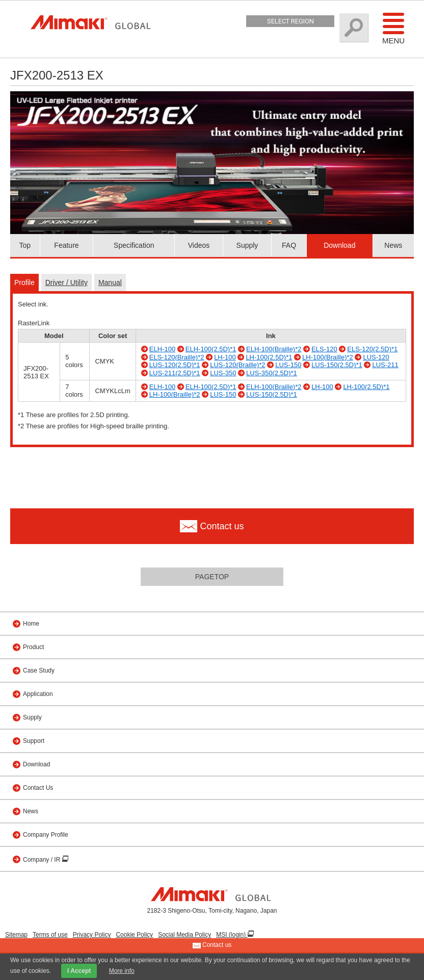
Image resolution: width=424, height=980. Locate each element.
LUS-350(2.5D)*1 (272, 373)
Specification (134, 245)
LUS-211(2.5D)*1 (175, 373)
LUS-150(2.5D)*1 (337, 365)
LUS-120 (376, 357)
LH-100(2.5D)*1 (269, 357)
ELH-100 (162, 349)
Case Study (39, 670)
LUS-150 (288, 365)
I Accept (79, 971)
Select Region (290, 21)
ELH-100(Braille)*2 (274, 349)
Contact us (212, 945)
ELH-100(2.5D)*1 (211, 349)
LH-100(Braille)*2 (328, 357)
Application (38, 694)
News (393, 245)
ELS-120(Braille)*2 (177, 357)
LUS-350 (223, 373)
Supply (247, 245)
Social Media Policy (184, 935)
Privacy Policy (92, 935)
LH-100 (225, 357)
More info (122, 971)
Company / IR (43, 860)
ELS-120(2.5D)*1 (372, 349)
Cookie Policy (134, 935)
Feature (66, 245)
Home (31, 624)
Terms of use (50, 935)
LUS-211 (385, 365)
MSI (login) (232, 935)
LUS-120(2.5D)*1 (175, 365)
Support (34, 741)
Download (339, 245)
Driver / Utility (67, 282)
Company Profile (46, 835)
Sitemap (16, 935)
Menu (393, 28)
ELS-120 (324, 349)
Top (25, 245)
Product (33, 647)
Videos (199, 245)
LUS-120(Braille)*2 (237, 365)
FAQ (289, 245)
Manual (110, 282)
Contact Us (38, 788)
